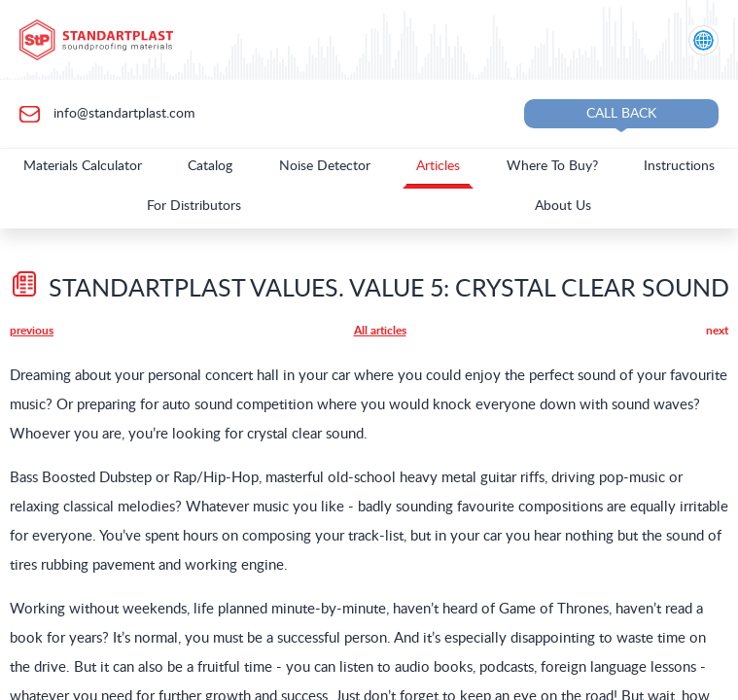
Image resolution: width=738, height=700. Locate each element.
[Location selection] (703, 40)
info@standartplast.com (123, 113)
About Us (563, 206)
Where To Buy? (552, 166)
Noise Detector (325, 166)
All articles (380, 331)
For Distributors (194, 206)
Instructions (679, 166)
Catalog (210, 166)
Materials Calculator (83, 166)
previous (32, 331)
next (717, 331)
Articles (438, 166)
